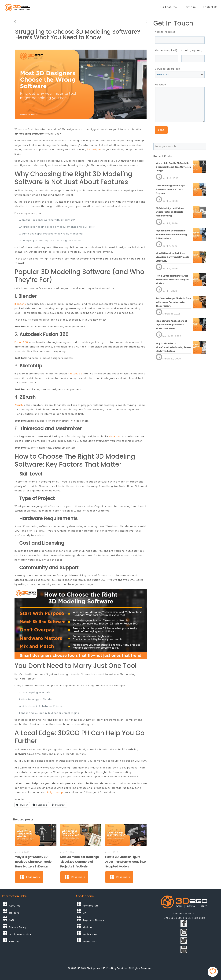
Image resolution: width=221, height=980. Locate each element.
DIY (85, 913)
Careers (14, 913)
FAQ (12, 920)
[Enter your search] (180, 146)
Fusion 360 (21, 342)
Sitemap (14, 942)
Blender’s (20, 304)
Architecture (91, 906)
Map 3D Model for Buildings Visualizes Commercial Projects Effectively (79, 862)
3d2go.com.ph (55, 792)
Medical (88, 927)
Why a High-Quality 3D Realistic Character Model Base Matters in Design (34, 862)
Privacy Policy (18, 927)
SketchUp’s (75, 374)
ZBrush (19, 405)
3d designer (94, 150)
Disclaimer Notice (20, 934)
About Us (15, 906)
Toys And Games (93, 920)
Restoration (90, 942)
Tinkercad (115, 436)
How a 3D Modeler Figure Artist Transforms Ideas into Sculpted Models (125, 862)
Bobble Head (91, 934)
